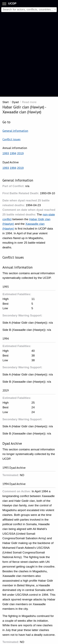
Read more (29, 102)
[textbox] (29, 9)
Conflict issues (11, 139)
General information (15, 131)
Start (6, 102)
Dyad (15, 102)
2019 (20, 153)
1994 (13, 153)
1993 (6, 153)
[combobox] (29, 10)
